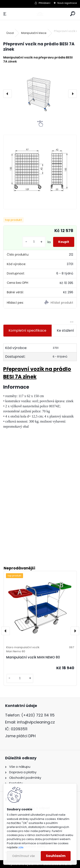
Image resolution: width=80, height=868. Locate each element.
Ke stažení (65, 330)
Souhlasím (56, 856)
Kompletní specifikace (27, 330)
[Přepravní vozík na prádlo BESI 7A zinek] (40, 94)
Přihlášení (44, 3)
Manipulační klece (34, 33)
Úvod (10, 33)
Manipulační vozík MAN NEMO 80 (33, 657)
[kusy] (34, 242)
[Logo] (40, 14)
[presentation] (7, 94)
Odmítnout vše (23, 856)
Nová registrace (67, 3)
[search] (73, 14)
